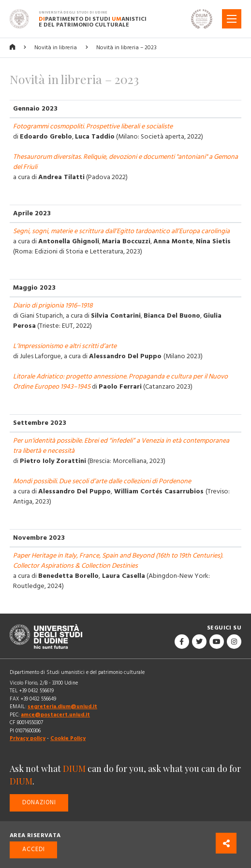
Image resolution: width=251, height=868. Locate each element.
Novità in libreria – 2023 (126, 48)
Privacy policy (28, 738)
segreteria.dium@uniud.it (62, 707)
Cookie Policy (68, 738)
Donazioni (39, 803)
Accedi (34, 849)
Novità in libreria (56, 48)
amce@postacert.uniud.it (55, 715)
